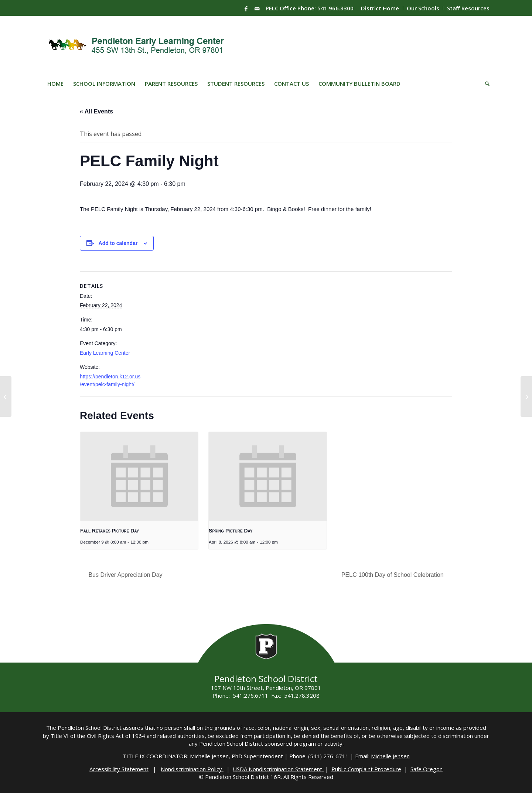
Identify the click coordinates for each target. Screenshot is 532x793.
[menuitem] (380, 8)
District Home (380, 8)
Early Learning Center (105, 353)
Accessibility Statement (119, 769)
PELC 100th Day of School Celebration (393, 575)
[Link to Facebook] (246, 8)
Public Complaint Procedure (366, 769)
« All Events (96, 111)
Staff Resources (468, 8)
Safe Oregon (427, 769)
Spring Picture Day (231, 531)
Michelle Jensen (390, 756)
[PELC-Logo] (139, 45)
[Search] (485, 84)
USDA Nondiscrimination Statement (278, 769)
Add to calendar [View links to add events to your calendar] (118, 243)
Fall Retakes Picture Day (110, 531)
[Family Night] (6, 396)
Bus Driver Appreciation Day (125, 575)
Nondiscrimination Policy (192, 769)
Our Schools (423, 8)
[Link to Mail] (257, 8)
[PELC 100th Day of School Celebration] (526, 396)
